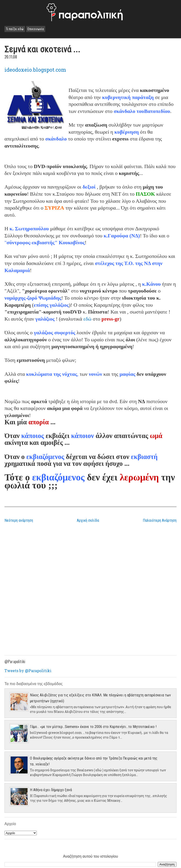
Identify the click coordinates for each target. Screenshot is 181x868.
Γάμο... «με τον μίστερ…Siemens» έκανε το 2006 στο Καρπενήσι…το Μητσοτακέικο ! (93, 727)
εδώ (87, 319)
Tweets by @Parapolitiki (28, 671)
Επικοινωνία (36, 29)
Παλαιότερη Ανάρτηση (160, 520)
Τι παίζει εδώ (15, 29)
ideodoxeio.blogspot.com (35, 70)
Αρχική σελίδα (88, 520)
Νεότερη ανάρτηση (19, 520)
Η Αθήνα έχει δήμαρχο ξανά (51, 790)
